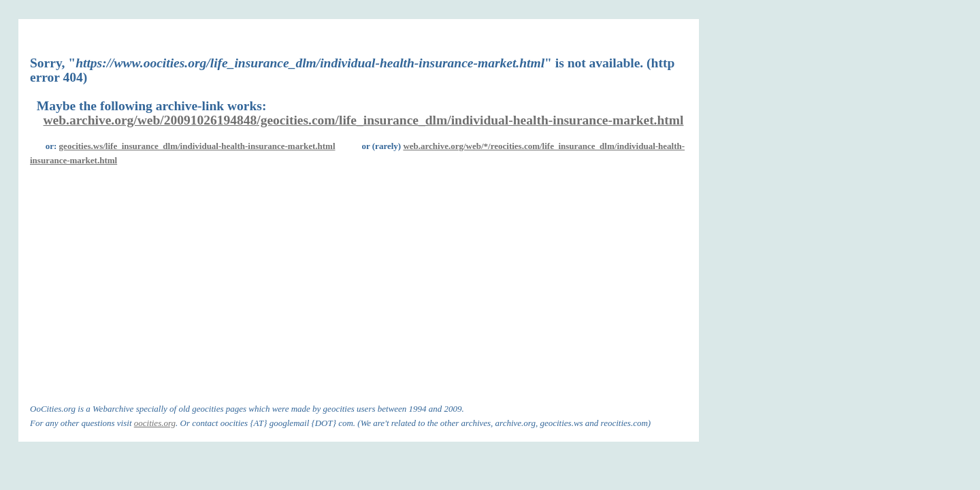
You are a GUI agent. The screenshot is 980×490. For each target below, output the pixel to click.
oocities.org (155, 423)
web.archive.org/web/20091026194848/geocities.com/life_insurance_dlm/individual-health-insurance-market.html (364, 120)
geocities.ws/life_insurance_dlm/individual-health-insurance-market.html (197, 146)
